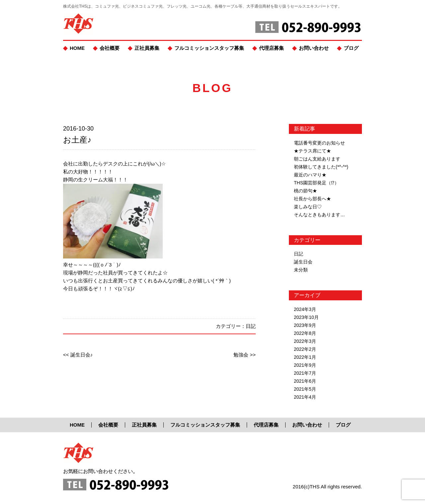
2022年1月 (305, 357)
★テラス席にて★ (312, 151)
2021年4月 (305, 397)
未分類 (301, 270)
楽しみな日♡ (308, 207)
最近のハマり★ (310, 175)
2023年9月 (305, 325)
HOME (77, 48)
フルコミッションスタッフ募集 (209, 48)
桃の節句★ (305, 191)
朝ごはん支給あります (317, 159)
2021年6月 (305, 381)
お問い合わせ (314, 48)
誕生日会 (303, 262)
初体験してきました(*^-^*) (321, 167)
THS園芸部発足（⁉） (316, 183)
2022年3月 (305, 341)
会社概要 (110, 48)
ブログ (351, 48)
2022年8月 (305, 333)
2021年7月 (305, 373)
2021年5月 (305, 389)
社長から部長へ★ (312, 199)
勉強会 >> (245, 355)
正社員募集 (147, 48)
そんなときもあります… (319, 215)
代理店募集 (271, 48)
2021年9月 (305, 365)
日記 (251, 326)
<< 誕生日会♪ (78, 355)
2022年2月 (305, 349)
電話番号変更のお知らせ (319, 143)
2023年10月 (306, 317)
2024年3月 (305, 309)
